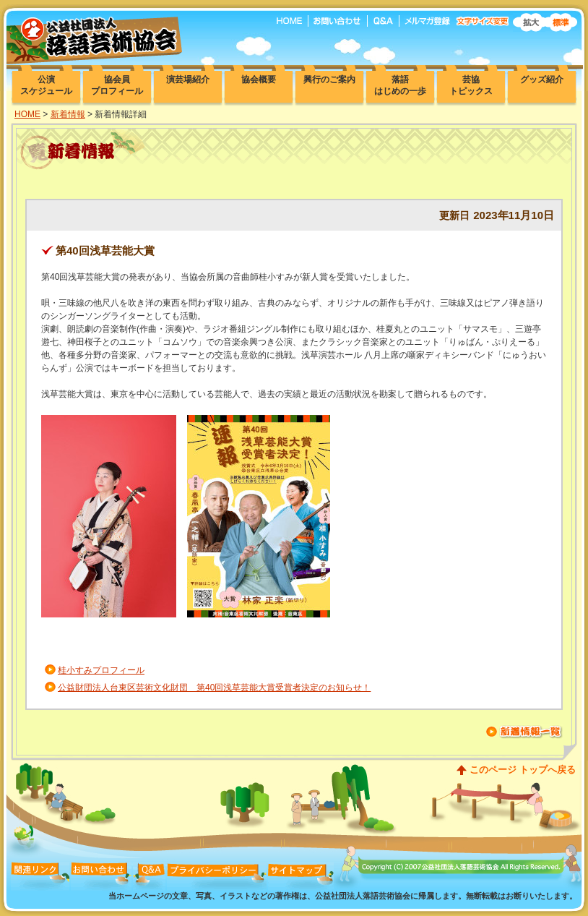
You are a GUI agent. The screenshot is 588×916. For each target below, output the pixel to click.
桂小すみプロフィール (101, 670)
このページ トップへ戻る (523, 770)
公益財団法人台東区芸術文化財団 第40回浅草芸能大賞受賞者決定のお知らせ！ (214, 688)
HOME (27, 114)
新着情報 (68, 114)
